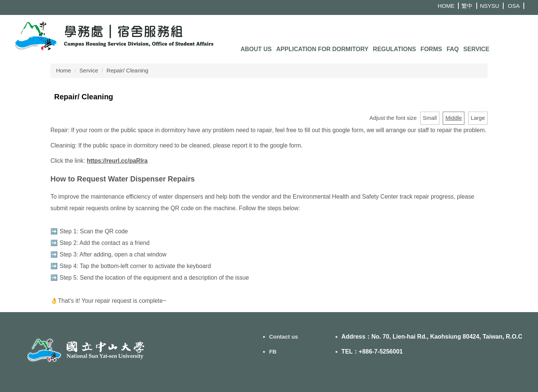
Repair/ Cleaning (127, 70)
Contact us (284, 337)
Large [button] (478, 118)
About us (256, 49)
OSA (514, 6)
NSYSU (489, 6)
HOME (446, 6)
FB (273, 351)
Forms (431, 49)
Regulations (394, 49)
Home (64, 70)
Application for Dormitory (322, 49)
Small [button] (430, 118)
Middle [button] (454, 118)
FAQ (453, 49)
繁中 (467, 6)
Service (476, 49)
